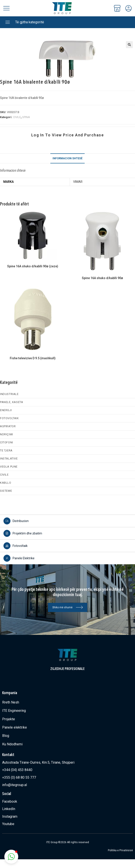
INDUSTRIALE (9, 394)
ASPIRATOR (8, 426)
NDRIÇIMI (7, 434)
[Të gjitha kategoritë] (8, 22)
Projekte (9, 719)
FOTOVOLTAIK (9, 418)
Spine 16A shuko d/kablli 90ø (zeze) (33, 266)
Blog (6, 736)
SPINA (26, 117)
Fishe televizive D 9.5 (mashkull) (33, 358)
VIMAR (78, 182)
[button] (129, 45)
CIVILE (17, 117)
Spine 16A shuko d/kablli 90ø (102, 278)
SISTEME (6, 491)
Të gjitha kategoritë (30, 22)
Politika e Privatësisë (120, 850)
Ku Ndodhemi (12, 744)
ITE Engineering (14, 711)
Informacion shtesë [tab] (67, 158)
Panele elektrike (15, 727)
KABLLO (6, 483)
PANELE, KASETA (12, 402)
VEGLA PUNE (9, 467)
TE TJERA (6, 450)
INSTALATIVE (9, 459)
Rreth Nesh (11, 702)
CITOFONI (7, 442)
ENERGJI (6, 410)
